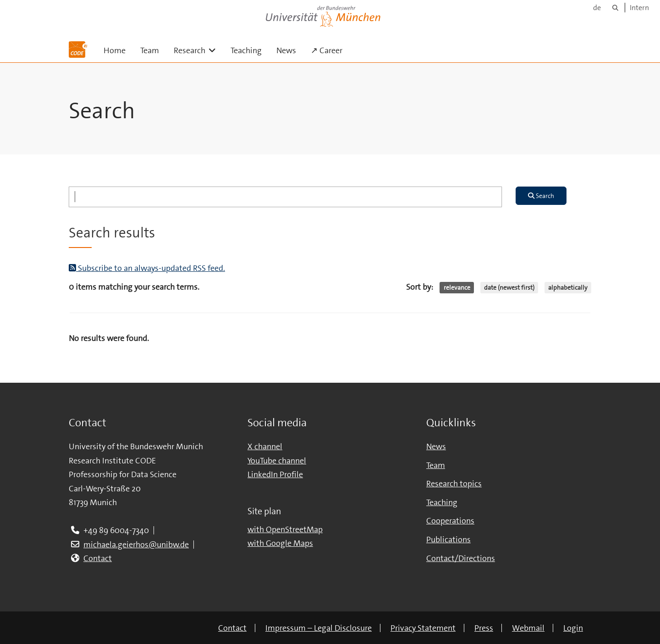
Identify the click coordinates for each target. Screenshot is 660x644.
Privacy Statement (423, 628)
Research (198, 50)
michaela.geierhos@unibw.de (136, 545)
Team (150, 50)
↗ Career (327, 50)
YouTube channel (277, 461)
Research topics (454, 484)
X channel (265, 446)
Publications (448, 539)
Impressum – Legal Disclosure (319, 628)
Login (573, 628)
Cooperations (450, 521)
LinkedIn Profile (275, 474)
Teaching (246, 50)
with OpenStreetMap (285, 529)
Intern (639, 8)
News (286, 50)
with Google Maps (280, 543)
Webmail (528, 628)
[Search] (615, 8)
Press (484, 628)
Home (115, 50)
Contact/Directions (461, 558)
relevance (457, 287)
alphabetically (568, 287)
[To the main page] (78, 50)
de (597, 8)
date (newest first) (509, 287)
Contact (98, 558)
